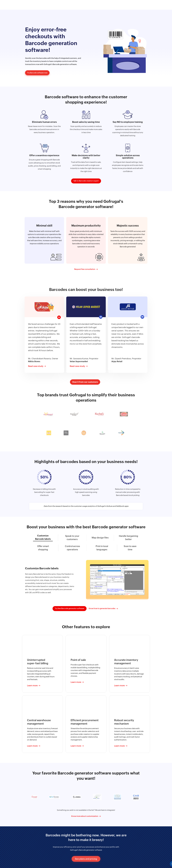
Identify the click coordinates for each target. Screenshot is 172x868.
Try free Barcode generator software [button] (70, 608)
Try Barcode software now (38, 73)
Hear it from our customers (85, 382)
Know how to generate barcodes (102, 608)
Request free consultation (85, 269)
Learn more (32, 685)
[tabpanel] (44, 334)
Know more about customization (85, 816)
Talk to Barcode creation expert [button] (86, 181)
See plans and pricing (86, 858)
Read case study (36, 366)
